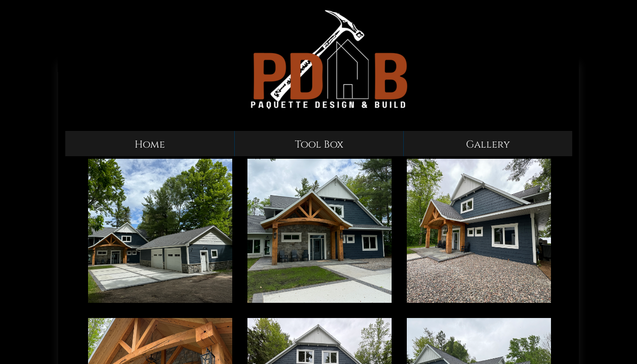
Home (150, 144)
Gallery (488, 144)
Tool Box (319, 144)
